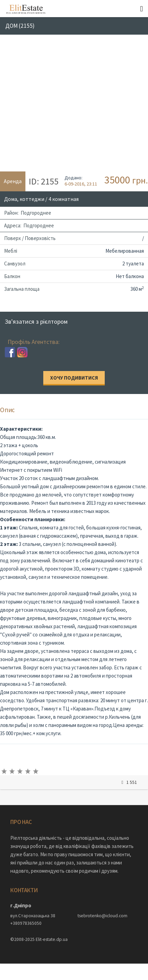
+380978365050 (26, 923)
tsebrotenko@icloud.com (103, 916)
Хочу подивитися (74, 378)
